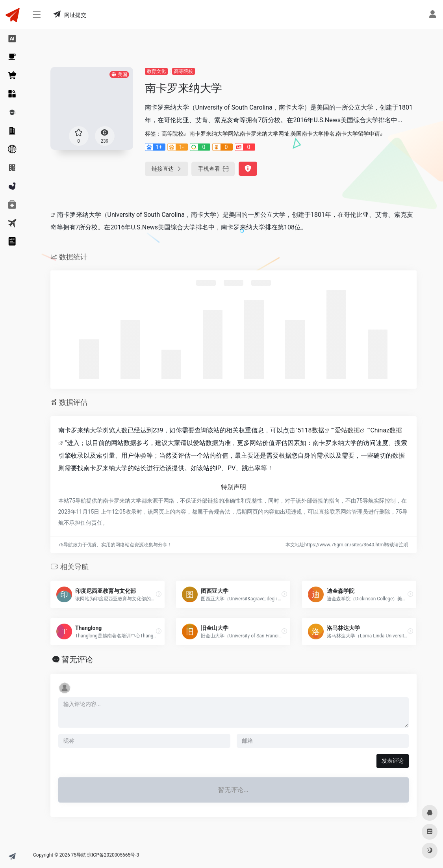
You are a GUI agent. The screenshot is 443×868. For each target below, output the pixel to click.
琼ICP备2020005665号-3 (113, 855)
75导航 (79, 855)
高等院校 (184, 71)
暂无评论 (77, 659)
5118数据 (311, 430)
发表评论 (393, 761)
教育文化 (156, 71)
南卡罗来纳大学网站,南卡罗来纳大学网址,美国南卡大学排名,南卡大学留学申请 (285, 134)
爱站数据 (347, 430)
